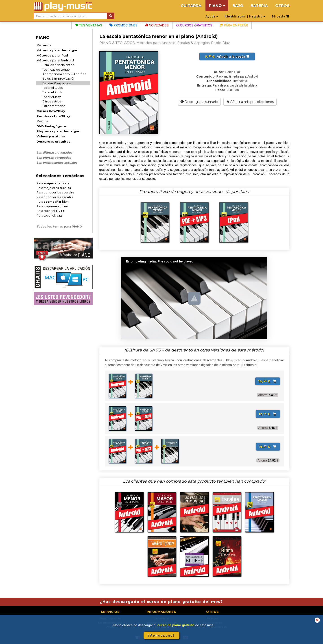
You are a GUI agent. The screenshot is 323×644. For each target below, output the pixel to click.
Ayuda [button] (212, 16)
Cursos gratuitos (194, 25)
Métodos (44, 45)
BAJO (238, 6)
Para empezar (234, 25)
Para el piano (53, 183)
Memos (43, 121)
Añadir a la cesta (227, 56)
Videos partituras (51, 136)
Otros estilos (52, 101)
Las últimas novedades (54, 152)
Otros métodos (54, 106)
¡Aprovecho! (161, 635)
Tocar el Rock (52, 92)
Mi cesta (280, 16)
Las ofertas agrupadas (54, 158)
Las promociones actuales (57, 163)
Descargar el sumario (199, 102)
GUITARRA (191, 6)
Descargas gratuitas (53, 141)
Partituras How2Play (53, 116)
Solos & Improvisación (59, 78)
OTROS (282, 6)
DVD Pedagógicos (52, 126)
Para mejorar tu (54, 188)
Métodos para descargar (57, 50)
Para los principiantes (58, 65)
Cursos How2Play (51, 111)
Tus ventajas (89, 25)
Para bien (53, 202)
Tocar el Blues (53, 88)
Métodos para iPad (52, 55)
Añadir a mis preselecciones (250, 102)
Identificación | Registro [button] (245, 16)
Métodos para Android (55, 60)
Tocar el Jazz (52, 97)
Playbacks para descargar (58, 131)
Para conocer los (56, 192)
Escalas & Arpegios (57, 83)
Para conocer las (55, 197)
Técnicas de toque (56, 69)
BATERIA (259, 6)
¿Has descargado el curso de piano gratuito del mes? (161, 602)
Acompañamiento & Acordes (64, 74)
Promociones (123, 25)
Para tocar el (50, 211)
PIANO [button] (217, 6)
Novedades (157, 25)
